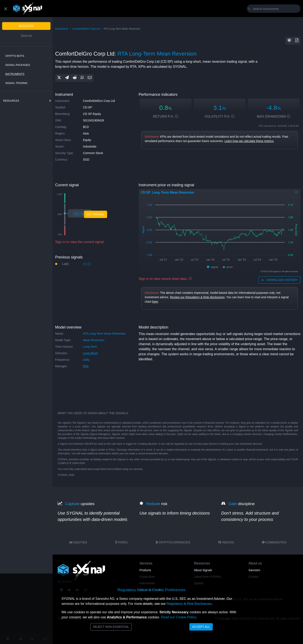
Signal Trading (16, 83)
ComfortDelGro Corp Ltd (86, 29)
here (155, 302)
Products (145, 570)
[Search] (274, 9)
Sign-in (26, 36)
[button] (289, 41)
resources (11, 101)
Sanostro (254, 570)
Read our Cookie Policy (178, 617)
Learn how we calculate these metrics (249, 141)
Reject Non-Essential (111, 627)
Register (26, 26)
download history (279, 280)
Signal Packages (18, 65)
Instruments (15, 74)
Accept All (201, 627)
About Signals (203, 570)
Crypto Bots (15, 56)
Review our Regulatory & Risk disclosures (197, 297)
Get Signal (96, 214)
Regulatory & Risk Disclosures (189, 604)
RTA (86, 366)
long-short (90, 353)
